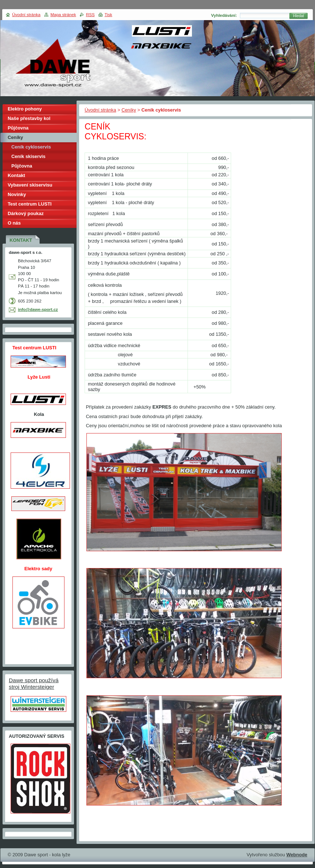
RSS (90, 15)
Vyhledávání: (224, 15)
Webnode (297, 855)
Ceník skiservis (28, 156)
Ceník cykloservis (31, 147)
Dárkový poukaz (26, 213)
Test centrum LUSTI (30, 204)
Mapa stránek (63, 15)
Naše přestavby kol (29, 118)
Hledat (299, 16)
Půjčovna (18, 128)
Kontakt (16, 175)
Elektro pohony (25, 109)
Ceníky (129, 110)
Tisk (109, 15)
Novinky (17, 194)
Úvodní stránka (100, 110)
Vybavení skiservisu (30, 185)
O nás (14, 223)
